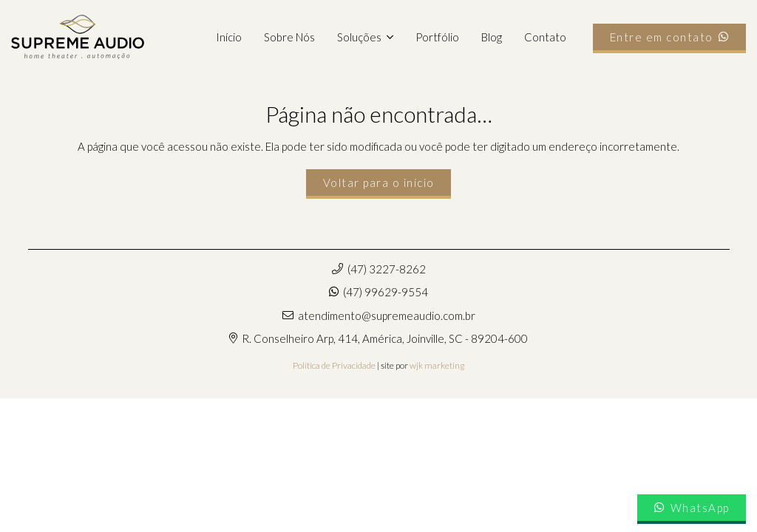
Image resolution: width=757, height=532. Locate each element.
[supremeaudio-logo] (78, 37)
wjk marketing (437, 365)
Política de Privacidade (334, 365)
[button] (387, 37)
